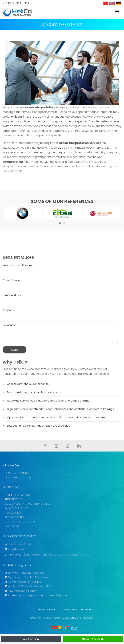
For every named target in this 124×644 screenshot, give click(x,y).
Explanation (10, 325)
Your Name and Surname (18, 265)
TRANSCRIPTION (13, 513)
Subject (7, 310)
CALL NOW (31, 639)
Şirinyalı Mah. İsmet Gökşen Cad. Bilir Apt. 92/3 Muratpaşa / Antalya (47, 555)
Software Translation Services (24, 573)
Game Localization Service (23, 582)
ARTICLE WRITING (14, 517)
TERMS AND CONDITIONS (78, 609)
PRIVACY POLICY (48, 609)
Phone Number (12, 280)
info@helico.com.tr (18, 549)
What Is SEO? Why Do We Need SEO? (28, 586)
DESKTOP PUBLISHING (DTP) (20, 522)
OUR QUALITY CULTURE (17, 473)
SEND (15, 350)
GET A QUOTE (93, 639)
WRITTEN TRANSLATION (17, 495)
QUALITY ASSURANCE (16, 508)
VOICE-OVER (12, 526)
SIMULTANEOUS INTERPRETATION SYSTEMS (28, 504)
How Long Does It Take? (21, 591)
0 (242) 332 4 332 (16, 3)
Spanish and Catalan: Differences (27, 577)
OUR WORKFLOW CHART (19, 477)
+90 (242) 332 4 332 (18, 544)
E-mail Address (12, 295)
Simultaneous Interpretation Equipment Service (36, 595)
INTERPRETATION (14, 499)
